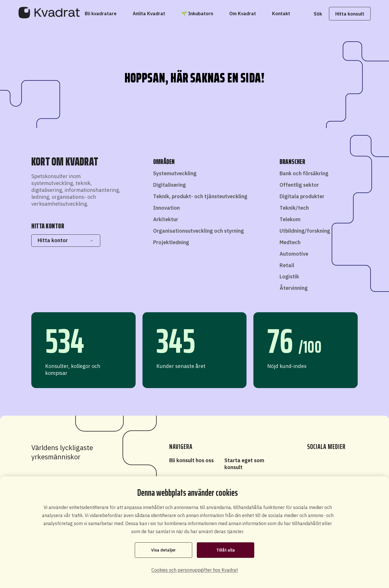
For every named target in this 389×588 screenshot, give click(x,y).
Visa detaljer (163, 550)
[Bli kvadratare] (101, 14)
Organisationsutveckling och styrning (199, 231)
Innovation (166, 208)
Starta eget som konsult (244, 464)
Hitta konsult (350, 14)
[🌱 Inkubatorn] (197, 14)
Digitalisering (170, 185)
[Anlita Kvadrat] (149, 14)
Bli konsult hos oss (191, 460)
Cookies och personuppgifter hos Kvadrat (195, 570)
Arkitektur (166, 219)
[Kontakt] (281, 14)
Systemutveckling (175, 173)
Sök (318, 14)
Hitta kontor (66, 240)
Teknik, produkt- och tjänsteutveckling (200, 196)
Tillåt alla (226, 550)
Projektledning (171, 242)
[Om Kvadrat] (243, 14)
